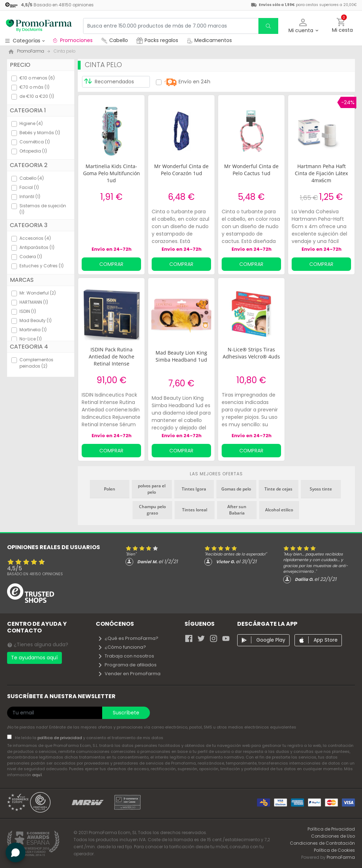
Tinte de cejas (278, 489)
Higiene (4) (31, 123)
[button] (303, 26)
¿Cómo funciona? (122, 647)
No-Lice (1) (31, 339)
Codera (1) (31, 257)
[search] (268, 26)
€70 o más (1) (34, 87)
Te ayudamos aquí (34, 658)
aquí (37, 775)
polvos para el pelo (152, 489)
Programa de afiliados (127, 665)
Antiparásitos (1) (37, 247)
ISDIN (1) (28, 311)
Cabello (115, 40)
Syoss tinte (321, 489)
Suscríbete (126, 713)
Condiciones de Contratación (322, 843)
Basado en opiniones (35, 574)
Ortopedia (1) (33, 151)
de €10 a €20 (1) (37, 96)
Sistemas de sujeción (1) (43, 209)
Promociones (72, 40)
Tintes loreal (195, 510)
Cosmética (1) (35, 142)
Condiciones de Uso (333, 836)
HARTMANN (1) (34, 302)
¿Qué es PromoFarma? (128, 638)
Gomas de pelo (236, 489)
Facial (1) (29, 187)
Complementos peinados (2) (36, 363)
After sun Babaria (237, 510)
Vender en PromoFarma (129, 674)
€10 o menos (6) (37, 78)
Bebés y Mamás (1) (40, 133)
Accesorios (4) (35, 238)
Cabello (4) (32, 178)
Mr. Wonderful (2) (38, 293)
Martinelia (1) (33, 330)
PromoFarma (341, 857)
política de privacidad (60, 738)
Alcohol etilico (279, 510)
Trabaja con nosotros (126, 656)
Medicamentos (209, 40)
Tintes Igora (194, 489)
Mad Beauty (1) (36, 320)
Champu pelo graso (152, 510)
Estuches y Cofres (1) (42, 266)
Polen (110, 489)
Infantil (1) (30, 197)
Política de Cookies (334, 850)
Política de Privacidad (331, 829)
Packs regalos (157, 40)
